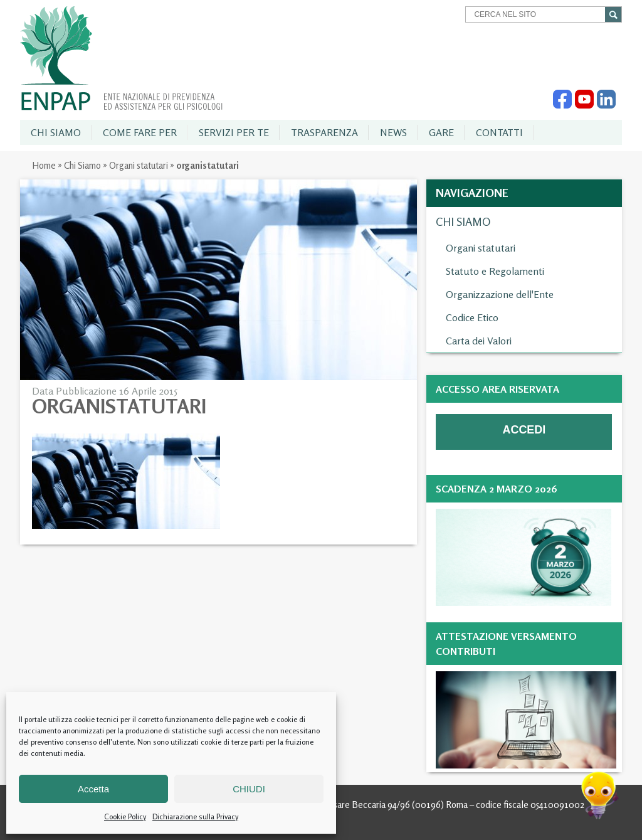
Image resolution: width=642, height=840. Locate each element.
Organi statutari (139, 165)
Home (44, 165)
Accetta (93, 789)
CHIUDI (249, 789)
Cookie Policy (125, 816)
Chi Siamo (82, 165)
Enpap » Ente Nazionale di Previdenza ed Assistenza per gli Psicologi (121, 58)
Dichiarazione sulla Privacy (195, 816)
